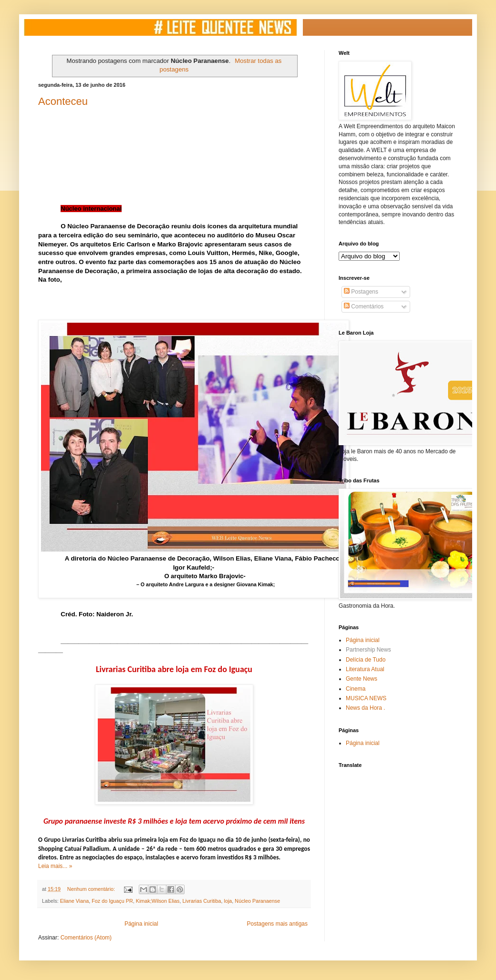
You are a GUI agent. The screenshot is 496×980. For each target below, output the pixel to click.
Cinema (356, 689)
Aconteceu (63, 101)
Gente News (362, 679)
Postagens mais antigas (277, 924)
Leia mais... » (55, 866)
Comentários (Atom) (86, 938)
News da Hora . (366, 708)
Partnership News (368, 650)
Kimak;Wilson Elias (158, 901)
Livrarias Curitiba (202, 901)
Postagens (361, 292)
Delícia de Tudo (366, 660)
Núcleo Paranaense (257, 901)
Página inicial (141, 924)
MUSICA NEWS (366, 698)
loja (228, 901)
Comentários (364, 306)
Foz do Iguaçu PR (112, 901)
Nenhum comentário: (92, 889)
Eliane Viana (74, 901)
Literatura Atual (365, 669)
